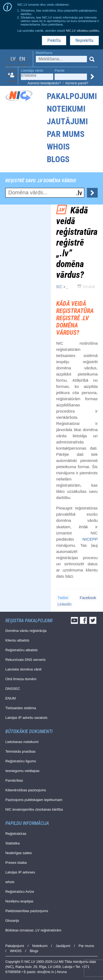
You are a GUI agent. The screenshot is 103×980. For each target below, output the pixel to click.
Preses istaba (16, 863)
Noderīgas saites (19, 853)
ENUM (11, 698)
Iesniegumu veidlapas (22, 771)
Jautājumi (67, 121)
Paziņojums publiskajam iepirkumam (34, 800)
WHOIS (58, 147)
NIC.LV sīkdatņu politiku (83, 30)
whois (10, 882)
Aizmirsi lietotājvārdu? (44, 83)
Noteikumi (66, 109)
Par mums (66, 134)
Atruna (62, 972)
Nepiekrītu (84, 40)
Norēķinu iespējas (19, 901)
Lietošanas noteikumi (22, 742)
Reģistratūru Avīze (20, 892)
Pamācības (14, 780)
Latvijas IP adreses (20, 872)
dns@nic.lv (28, 81)
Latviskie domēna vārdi (23, 669)
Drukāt (86, 287)
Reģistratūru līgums (21, 761)
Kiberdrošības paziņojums (26, 790)
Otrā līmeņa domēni (21, 679)
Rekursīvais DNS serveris (25, 660)
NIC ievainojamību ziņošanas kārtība (34, 809)
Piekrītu (54, 40)
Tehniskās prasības (20, 751)
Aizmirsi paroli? (77, 83)
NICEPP (90, 539)
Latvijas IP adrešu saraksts (26, 718)
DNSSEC (13, 689)
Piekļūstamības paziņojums (27, 911)
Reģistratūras (16, 834)
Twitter (63, 598)
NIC (59, 287)
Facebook (88, 598)
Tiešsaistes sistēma (21, 708)
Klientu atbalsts (17, 640)
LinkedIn (64, 604)
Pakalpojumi (72, 96)
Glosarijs (12, 921)
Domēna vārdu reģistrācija (26, 631)
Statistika (13, 843)
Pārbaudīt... (92, 193)
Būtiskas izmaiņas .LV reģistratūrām (33, 930)
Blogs (58, 159)
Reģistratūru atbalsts (22, 650)
